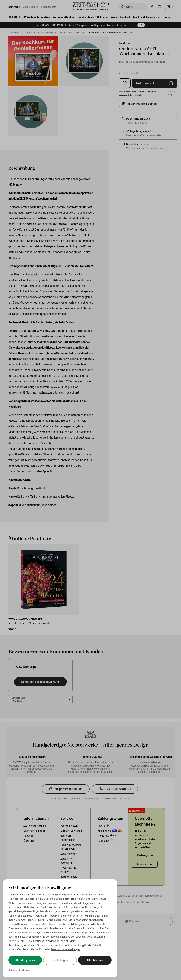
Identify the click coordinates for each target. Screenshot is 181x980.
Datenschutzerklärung (20, 970)
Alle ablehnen (95, 960)
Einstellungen (60, 960)
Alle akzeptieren (25, 960)
